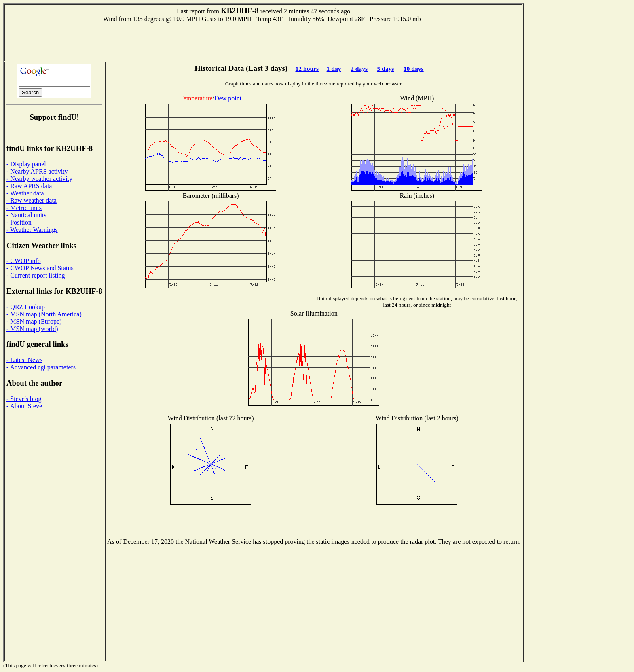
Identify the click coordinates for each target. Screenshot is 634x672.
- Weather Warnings (32, 230)
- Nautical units (26, 215)
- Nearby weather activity (39, 179)
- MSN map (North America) (44, 314)
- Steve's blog (24, 399)
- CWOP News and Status (40, 268)
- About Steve (24, 406)
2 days (359, 69)
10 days (414, 69)
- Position (19, 222)
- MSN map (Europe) (34, 321)
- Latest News (24, 360)
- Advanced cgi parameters (41, 367)
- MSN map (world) (32, 329)
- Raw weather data (32, 200)
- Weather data (25, 193)
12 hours (307, 69)
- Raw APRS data (29, 186)
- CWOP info (24, 261)
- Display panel (26, 164)
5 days (385, 69)
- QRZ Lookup (26, 307)
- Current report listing (36, 275)
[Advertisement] (264, 41)
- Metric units (24, 208)
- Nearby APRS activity (37, 171)
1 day (334, 69)
